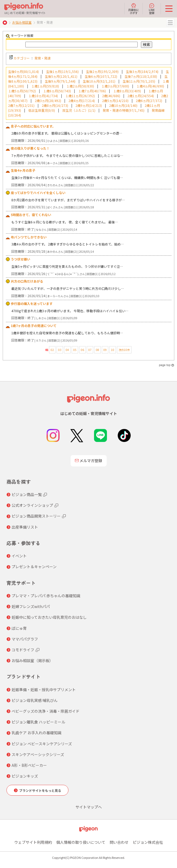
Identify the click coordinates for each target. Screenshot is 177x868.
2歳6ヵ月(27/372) (149, 101)
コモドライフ (23, 650)
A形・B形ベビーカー (29, 765)
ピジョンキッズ (25, 776)
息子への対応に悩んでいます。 (33, 126)
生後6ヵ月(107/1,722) (101, 76)
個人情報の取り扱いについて (81, 842)
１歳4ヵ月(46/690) (150, 86)
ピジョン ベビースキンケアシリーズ (42, 744)
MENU (170, 23)
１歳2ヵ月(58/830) (80, 86)
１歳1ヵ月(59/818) (45, 86)
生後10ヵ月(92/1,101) (99, 81)
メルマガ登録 (89, 461)
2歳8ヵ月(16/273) (55, 105)
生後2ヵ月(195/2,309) (102, 71)
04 (67, 350)
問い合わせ (119, 842)
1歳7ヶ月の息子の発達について (34, 326)
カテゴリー (22, 58)
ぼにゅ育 (19, 628)
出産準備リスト (25, 527)
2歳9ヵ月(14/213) (89, 105)
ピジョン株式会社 (148, 842)
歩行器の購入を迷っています (32, 303)
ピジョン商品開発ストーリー (36, 516)
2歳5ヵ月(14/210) (115, 101)
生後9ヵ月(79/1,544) (60, 81)
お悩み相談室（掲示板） (32, 660)
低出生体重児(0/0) (42, 110)
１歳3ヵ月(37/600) (115, 86)
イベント (19, 556)
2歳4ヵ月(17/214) (82, 101)
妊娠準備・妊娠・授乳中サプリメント (44, 690)
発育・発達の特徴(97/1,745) (124, 110)
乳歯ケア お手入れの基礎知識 (37, 733)
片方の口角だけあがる (27, 281)
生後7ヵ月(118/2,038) (141, 76)
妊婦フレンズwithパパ (31, 606)
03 (60, 350)
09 (105, 350)
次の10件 (124, 350)
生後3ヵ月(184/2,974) (142, 71)
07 (90, 350)
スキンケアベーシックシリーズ (38, 754)
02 (52, 350)
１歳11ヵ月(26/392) (80, 96)
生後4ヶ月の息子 (23, 170)
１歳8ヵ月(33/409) (127, 91)
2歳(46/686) (111, 96)
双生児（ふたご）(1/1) (79, 110)
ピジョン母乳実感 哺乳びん (35, 700)
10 (113, 350)
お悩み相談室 (22, 22)
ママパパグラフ (25, 639)
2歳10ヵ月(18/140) (123, 105)
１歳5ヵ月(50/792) (22, 91)
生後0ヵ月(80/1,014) (23, 71)
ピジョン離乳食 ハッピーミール (38, 722)
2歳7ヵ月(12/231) (21, 105)
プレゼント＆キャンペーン (34, 567)
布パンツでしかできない (29, 237)
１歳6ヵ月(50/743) (57, 91)
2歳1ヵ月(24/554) (141, 96)
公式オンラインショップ (32, 505)
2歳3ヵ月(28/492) (48, 101)
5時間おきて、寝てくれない (31, 215)
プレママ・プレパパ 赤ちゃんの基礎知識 (46, 596)
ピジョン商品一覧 (27, 494)
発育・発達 (43, 58)
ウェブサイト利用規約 (33, 842)
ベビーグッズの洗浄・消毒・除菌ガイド (46, 711)
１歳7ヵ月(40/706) (92, 91)
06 (82, 350)
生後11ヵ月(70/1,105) (139, 81)
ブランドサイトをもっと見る (40, 790)
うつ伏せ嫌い (20, 259)
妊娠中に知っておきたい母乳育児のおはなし (49, 617)
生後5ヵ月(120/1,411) (61, 76)
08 (98, 350)
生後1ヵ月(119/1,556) (62, 71)
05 (75, 350)
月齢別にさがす (134, 9)
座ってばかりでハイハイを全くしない (38, 193)
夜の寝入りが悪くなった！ (30, 148)
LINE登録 (152, 9)
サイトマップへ (89, 807)
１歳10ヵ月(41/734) (43, 96)
